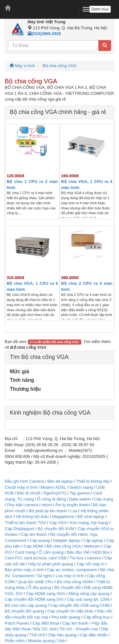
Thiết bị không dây (93, 481)
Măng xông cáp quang (89, 594)
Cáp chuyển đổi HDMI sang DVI (34, 599)
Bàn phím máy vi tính (24, 570)
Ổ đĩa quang (40, 588)
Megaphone (63, 517)
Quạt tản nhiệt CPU (36, 582)
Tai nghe (44, 576)
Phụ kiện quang (66, 617)
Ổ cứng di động (52, 499)
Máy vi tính (22, 66)
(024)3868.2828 (44, 34)
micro (47, 505)
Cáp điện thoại (46, 623)
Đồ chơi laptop (91, 517)
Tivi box (76, 558)
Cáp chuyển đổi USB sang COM (80, 605)
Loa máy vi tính (69, 576)
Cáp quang (40, 540)
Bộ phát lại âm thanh (48, 511)
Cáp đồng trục (97, 617)
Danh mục (100, 9)
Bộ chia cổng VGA (60, 66)
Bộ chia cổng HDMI (75, 582)
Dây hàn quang (62, 635)
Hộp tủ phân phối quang (51, 564)
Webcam (92, 546)
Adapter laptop (66, 540)
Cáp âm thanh (34, 534)
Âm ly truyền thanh (72, 505)
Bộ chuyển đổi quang (24, 611)
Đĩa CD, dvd (45, 629)
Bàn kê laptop (60, 481)
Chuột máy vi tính (21, 487)
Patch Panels (17, 623)
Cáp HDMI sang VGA (46, 594)
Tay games (80, 493)
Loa (74, 511)
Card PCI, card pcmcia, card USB (36, 558)
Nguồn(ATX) (55, 493)
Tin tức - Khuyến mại (79, 629)
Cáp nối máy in (90, 564)
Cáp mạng (103, 499)
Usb (61, 641)
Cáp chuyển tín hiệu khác (71, 611)
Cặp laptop (93, 540)
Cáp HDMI (34, 546)
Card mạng (25, 552)
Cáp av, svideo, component (72, 570)
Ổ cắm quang (51, 552)
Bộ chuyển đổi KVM (56, 529)
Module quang (41, 641)
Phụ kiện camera (23, 505)
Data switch (80, 499)
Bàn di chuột (28, 493)
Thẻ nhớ (37, 635)
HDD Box (101, 552)
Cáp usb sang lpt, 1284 (88, 599)
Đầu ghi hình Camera (24, 481)
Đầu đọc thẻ (78, 552)
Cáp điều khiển (94, 635)
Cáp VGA (58, 523)
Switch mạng (81, 487)
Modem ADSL (54, 487)
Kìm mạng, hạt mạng (89, 523)
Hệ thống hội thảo (32, 517)
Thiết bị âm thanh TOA (25, 523)
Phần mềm (15, 641)
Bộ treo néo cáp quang (26, 605)
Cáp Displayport (20, 529)
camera (94, 558)
